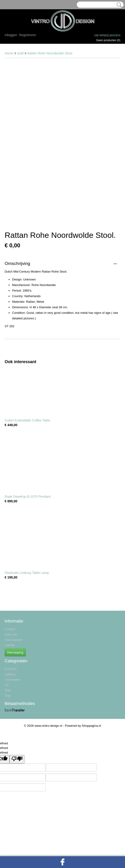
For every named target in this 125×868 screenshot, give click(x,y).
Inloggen (11, 35)
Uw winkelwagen (107, 35)
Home (9, 53)
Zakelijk (10, 645)
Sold (20, 53)
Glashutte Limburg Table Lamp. (27, 573)
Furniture (11, 669)
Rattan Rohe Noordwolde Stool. (50, 53)
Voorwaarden (14, 640)
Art (7, 685)
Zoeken (118, 5)
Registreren (27, 35)
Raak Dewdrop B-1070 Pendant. (28, 497)
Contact (10, 629)
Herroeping (15, 652)
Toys (8, 696)
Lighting (10, 674)
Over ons (11, 634)
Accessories (13, 680)
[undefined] (17, 759)
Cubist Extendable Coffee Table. (28, 420)
